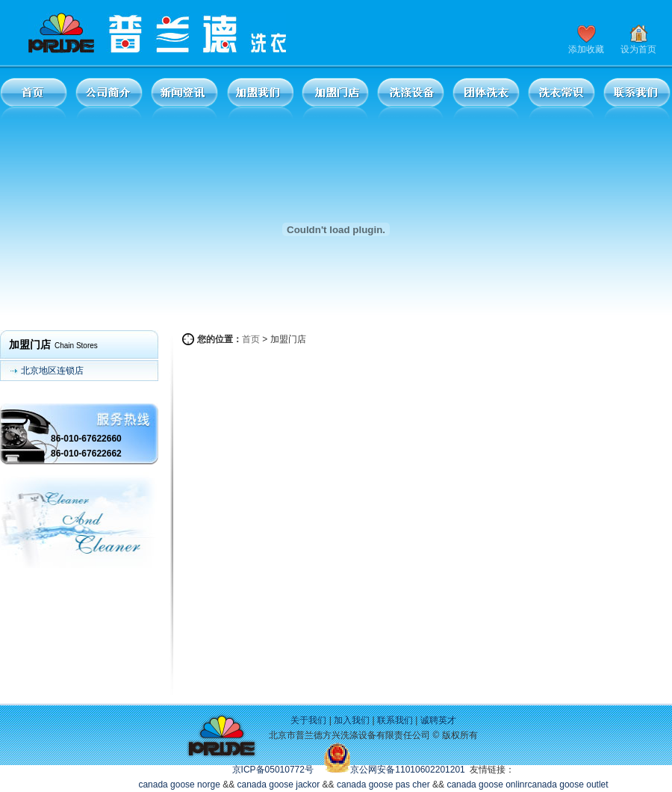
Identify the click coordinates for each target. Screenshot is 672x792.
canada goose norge (179, 785)
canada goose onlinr (487, 785)
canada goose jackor (279, 785)
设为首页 (638, 49)
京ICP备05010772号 (273, 770)
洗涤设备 (411, 98)
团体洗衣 (486, 98)
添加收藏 (586, 49)
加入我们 (352, 720)
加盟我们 (260, 98)
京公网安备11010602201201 (407, 770)
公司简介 (109, 98)
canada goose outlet (568, 785)
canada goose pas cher (383, 785)
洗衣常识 (561, 98)
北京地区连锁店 (52, 371)
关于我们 (308, 720)
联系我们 (637, 98)
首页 (34, 98)
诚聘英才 (438, 720)
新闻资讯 (184, 98)
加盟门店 (335, 98)
